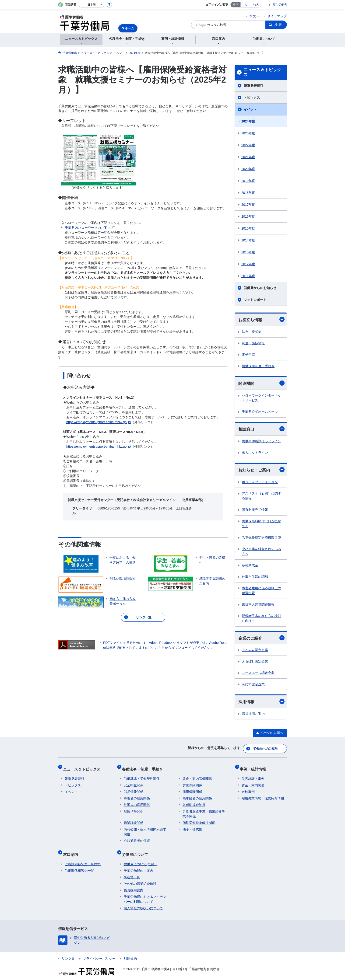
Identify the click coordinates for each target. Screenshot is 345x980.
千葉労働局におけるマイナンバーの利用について (145, 892)
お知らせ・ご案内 (261, 471)
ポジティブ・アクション (260, 483)
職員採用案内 (134, 883)
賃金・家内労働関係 (197, 775)
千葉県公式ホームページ (260, 412)
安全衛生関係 (134, 782)
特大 (256, 5)
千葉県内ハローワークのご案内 (90, 228)
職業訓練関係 (134, 820)
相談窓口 (261, 430)
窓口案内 (72, 849)
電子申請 (248, 355)
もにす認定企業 (253, 686)
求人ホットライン (255, 453)
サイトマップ (277, 16)
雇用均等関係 (134, 808)
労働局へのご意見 (266, 749)
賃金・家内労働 (253, 782)
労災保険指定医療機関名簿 (261, 539)
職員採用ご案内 (253, 716)
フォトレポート (255, 300)
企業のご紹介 (261, 640)
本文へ (254, 16)
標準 (236, 5)
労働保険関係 (192, 782)
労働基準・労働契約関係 (142, 775)
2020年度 (248, 169)
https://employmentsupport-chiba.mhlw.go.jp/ (99, 422)
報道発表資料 (253, 86)
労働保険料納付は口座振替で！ (261, 525)
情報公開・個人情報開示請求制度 (145, 828)
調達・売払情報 (253, 343)
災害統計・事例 (253, 775)
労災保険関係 (134, 788)
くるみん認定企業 (255, 652)
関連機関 (261, 384)
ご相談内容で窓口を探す (83, 857)
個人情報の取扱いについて (143, 901)
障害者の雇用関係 (137, 795)
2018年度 (248, 193)
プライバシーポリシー (99, 952)
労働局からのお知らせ (260, 288)
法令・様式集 (252, 332)
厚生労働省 (280, 5)
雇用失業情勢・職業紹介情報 (263, 795)
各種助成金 (250, 567)
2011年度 (248, 276)
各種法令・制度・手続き (144, 768)
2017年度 (248, 205)
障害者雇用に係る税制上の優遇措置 (261, 592)
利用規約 (130, 952)
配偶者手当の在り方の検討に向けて (261, 620)
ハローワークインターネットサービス (261, 399)
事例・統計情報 (255, 768)
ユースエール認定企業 (258, 675)
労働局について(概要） (141, 857)
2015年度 (248, 228)
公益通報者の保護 (137, 837)
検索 (278, 25)
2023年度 (248, 133)
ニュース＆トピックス (262, 72)
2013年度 (248, 252)
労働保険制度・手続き (258, 366)
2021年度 (248, 157)
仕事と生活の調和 (255, 578)
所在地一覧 (132, 870)
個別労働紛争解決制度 (199, 820)
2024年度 (248, 121)
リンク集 (68, 952)
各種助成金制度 (194, 802)
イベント (250, 109)
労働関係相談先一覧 (79, 864)
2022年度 (248, 145)
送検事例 (248, 788)
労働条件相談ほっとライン (261, 442)
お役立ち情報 (261, 320)
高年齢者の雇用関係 (197, 795)
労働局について (137, 849)
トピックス (252, 98)
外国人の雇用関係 (137, 802)
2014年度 (248, 240)
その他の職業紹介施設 (140, 877)
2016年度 (248, 216)
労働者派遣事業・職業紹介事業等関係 (204, 811)
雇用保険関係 (192, 788)
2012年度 (248, 264)
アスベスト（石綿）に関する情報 (261, 497)
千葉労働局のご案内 (138, 864)
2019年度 (248, 181)
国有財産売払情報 (255, 511)
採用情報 (261, 703)
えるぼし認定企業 (255, 663)
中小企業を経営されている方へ (261, 553)
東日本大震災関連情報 (258, 606)
